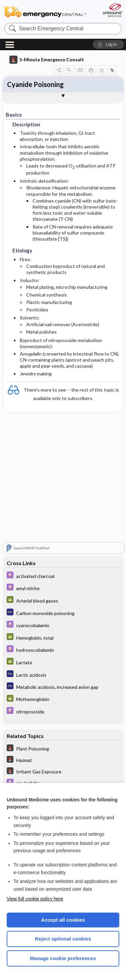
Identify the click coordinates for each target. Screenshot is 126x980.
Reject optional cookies (63, 939)
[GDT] (63, 600)
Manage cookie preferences (63, 958)
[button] (108, 44)
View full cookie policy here (35, 899)
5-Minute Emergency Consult (47, 60)
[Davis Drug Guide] (63, 576)
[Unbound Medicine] (112, 10)
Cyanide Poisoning (35, 84)
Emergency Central (45, 12)
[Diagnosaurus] (63, 613)
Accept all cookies (63, 920)
